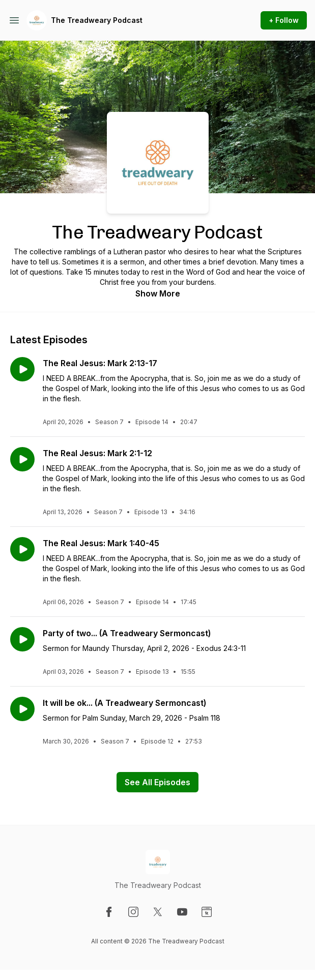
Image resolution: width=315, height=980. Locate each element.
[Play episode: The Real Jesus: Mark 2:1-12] (22, 459)
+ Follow (284, 20)
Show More (158, 293)
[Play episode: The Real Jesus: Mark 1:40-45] (22, 549)
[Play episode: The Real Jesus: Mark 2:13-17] (22, 369)
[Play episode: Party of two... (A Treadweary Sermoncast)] (22, 639)
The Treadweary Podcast (97, 20)
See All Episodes (157, 782)
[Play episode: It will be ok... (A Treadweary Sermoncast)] (22, 709)
